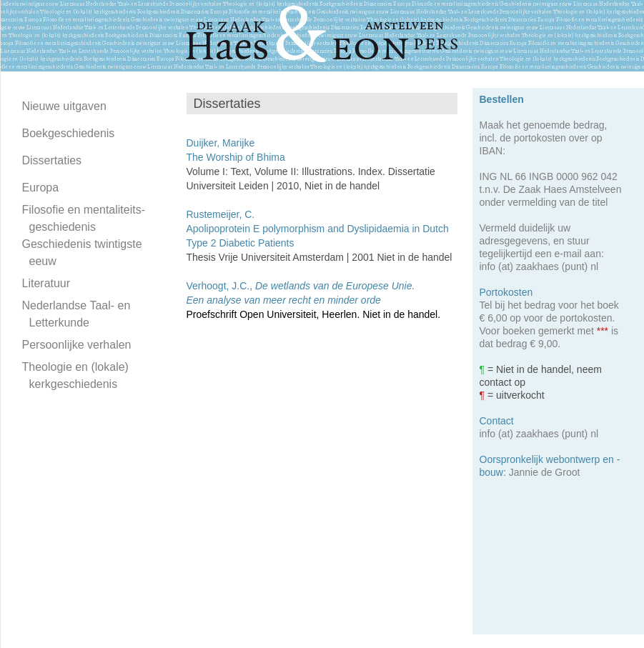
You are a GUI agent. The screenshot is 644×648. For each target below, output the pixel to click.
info (488, 266)
